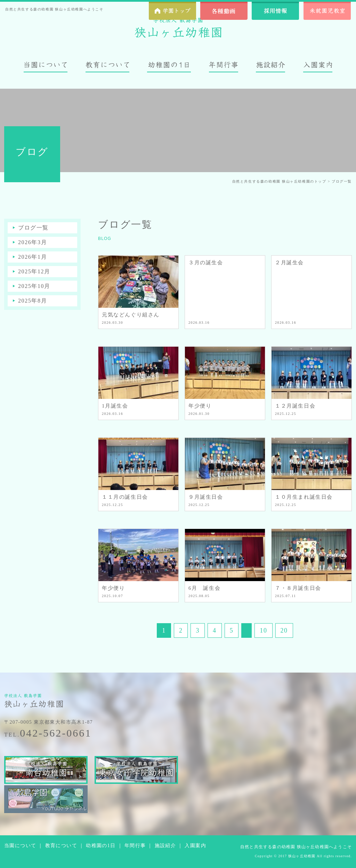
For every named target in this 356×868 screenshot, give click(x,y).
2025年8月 (33, 301)
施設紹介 (165, 846)
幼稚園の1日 (101, 846)
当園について (20, 846)
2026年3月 (33, 242)
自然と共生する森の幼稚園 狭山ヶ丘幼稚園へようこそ (296, 847)
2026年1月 (33, 257)
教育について (61, 846)
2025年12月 (34, 271)
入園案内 (195, 846)
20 (284, 630)
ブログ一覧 (33, 228)
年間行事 (135, 846)
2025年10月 (34, 286)
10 (263, 630)
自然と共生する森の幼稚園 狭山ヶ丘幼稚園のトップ (279, 181)
